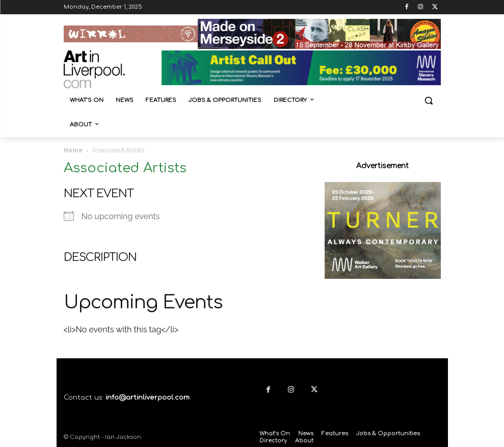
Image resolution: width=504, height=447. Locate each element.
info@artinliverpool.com (148, 398)
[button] (429, 101)
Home (73, 150)
